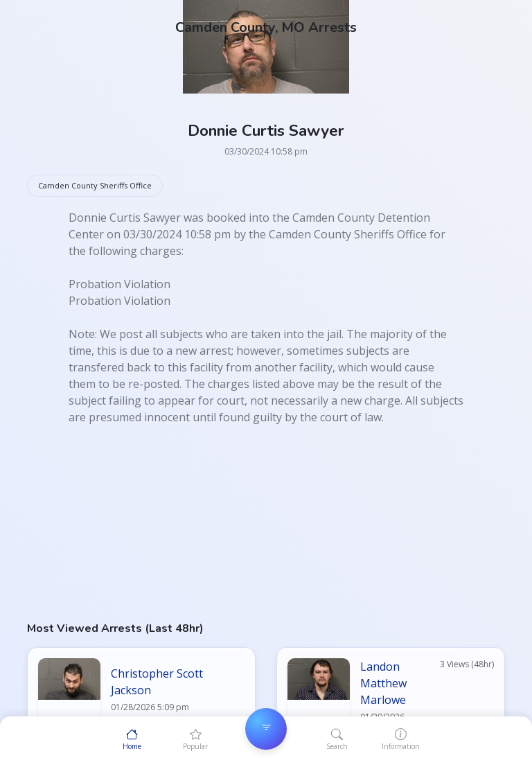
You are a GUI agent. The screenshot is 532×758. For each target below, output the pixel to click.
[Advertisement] (266, 522)
